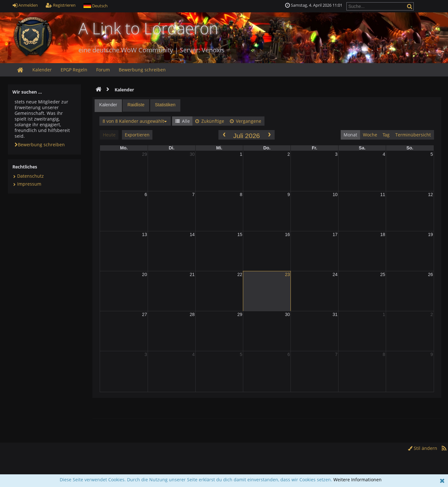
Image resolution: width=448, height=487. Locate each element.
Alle (183, 121)
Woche (370, 135)
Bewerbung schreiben (40, 145)
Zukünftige (210, 121)
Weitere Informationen (358, 480)
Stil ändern (423, 448)
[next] (269, 135)
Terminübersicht (413, 135)
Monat (350, 135)
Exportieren (137, 135)
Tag (386, 135)
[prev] (224, 135)
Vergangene (246, 121)
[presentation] (108, 106)
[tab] (108, 106)
